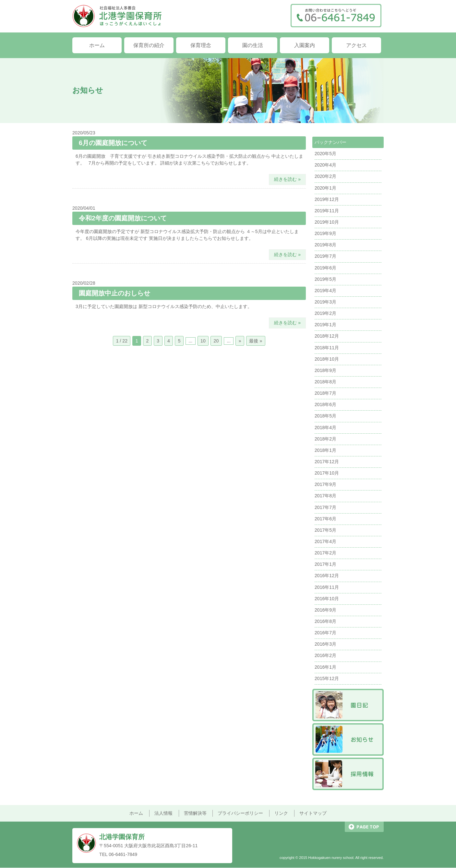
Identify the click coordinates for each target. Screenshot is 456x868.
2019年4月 (325, 291)
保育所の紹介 (149, 45)
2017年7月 (325, 507)
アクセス (356, 45)
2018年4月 (325, 428)
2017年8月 (325, 496)
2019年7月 (325, 256)
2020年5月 (325, 154)
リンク (281, 813)
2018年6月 (325, 404)
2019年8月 (325, 245)
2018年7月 (325, 393)
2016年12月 (327, 576)
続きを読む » (287, 179)
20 (216, 341)
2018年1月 (325, 450)
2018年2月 (325, 439)
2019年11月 (327, 211)
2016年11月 (327, 587)
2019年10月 (327, 222)
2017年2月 (325, 553)
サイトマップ (313, 813)
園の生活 (253, 45)
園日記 (348, 705)
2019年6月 (325, 268)
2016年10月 (327, 599)
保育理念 (201, 45)
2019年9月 (325, 233)
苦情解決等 (195, 813)
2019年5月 (325, 279)
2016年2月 (325, 655)
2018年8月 (325, 382)
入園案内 (305, 45)
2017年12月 (327, 462)
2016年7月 (325, 633)
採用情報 (348, 774)
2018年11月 (327, 348)
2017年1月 (325, 564)
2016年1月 (325, 667)
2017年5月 (325, 530)
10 (203, 341)
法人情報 (163, 813)
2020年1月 (325, 188)
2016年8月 (325, 621)
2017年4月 (325, 541)
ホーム (97, 45)
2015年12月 (327, 678)
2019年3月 (325, 302)
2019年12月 (327, 199)
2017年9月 (325, 484)
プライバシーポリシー (240, 813)
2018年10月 (327, 359)
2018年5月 (325, 416)
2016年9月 (325, 610)
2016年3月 (325, 644)
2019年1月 (325, 325)
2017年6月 (325, 519)
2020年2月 (325, 176)
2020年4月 (325, 165)
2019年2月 (325, 313)
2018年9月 (325, 370)
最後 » (256, 341)
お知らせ (348, 739)
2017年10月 (327, 473)
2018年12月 (327, 336)
